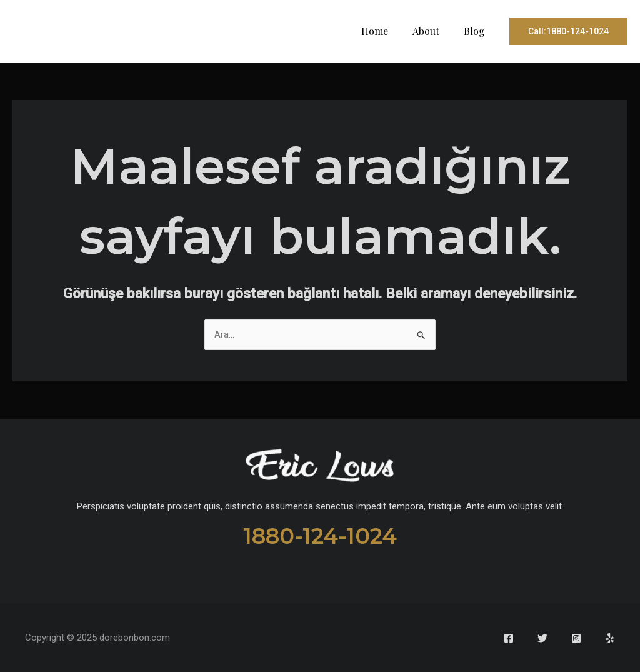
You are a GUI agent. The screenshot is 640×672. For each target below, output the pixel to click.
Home (385, 31)
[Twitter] (542, 638)
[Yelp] (610, 638)
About (432, 31)
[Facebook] (509, 638)
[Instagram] (576, 638)
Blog (476, 31)
